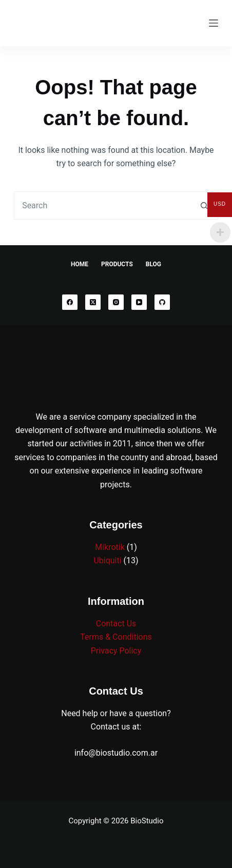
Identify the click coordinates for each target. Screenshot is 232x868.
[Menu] (214, 23)
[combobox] (102, 205)
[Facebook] (70, 302)
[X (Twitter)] (93, 302)
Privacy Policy (116, 651)
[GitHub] (162, 302)
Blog (153, 264)
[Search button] (204, 205)
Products (117, 264)
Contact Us (116, 624)
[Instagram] (116, 302)
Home (80, 264)
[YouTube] (139, 302)
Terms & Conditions (116, 637)
